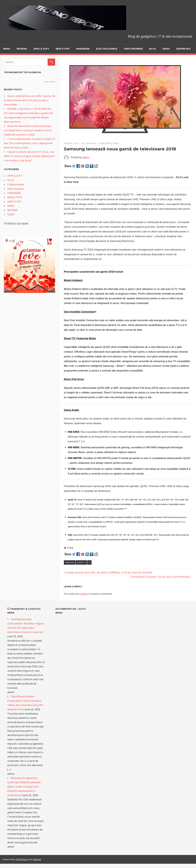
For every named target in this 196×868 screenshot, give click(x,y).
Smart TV (81, 562)
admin (86, 157)
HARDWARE (83, 49)
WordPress (22, 859)
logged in (84, 594)
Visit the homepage (49, 82)
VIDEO (166, 49)
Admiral (37, 859)
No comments (89, 143)
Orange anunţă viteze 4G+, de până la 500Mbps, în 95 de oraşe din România (109, 572)
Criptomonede (133, 49)
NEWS (7, 49)
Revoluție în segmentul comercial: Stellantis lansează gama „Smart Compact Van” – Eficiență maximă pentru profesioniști (24, 787)
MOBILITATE (15, 197)
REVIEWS (22, 49)
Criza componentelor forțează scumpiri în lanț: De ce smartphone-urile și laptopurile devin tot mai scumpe (29, 143)
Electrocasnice (107, 49)
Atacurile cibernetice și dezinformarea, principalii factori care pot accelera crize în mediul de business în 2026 (28, 130)
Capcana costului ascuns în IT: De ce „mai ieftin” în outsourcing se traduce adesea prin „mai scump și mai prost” (29, 156)
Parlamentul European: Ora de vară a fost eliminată (160, 577)
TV (90, 562)
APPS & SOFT (41, 49)
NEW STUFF (63, 49)
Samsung (70, 562)
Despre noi (183, 49)
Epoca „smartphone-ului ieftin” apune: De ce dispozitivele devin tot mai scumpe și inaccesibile (29, 100)
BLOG (153, 49)
